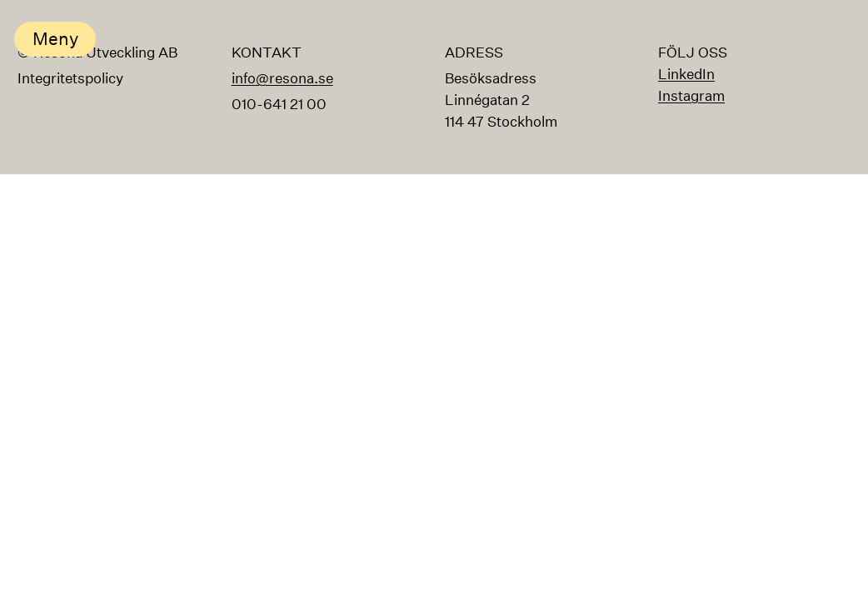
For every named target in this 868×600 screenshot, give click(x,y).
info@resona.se (282, 78)
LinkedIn (686, 74)
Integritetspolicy (70, 78)
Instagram (691, 95)
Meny (55, 39)
